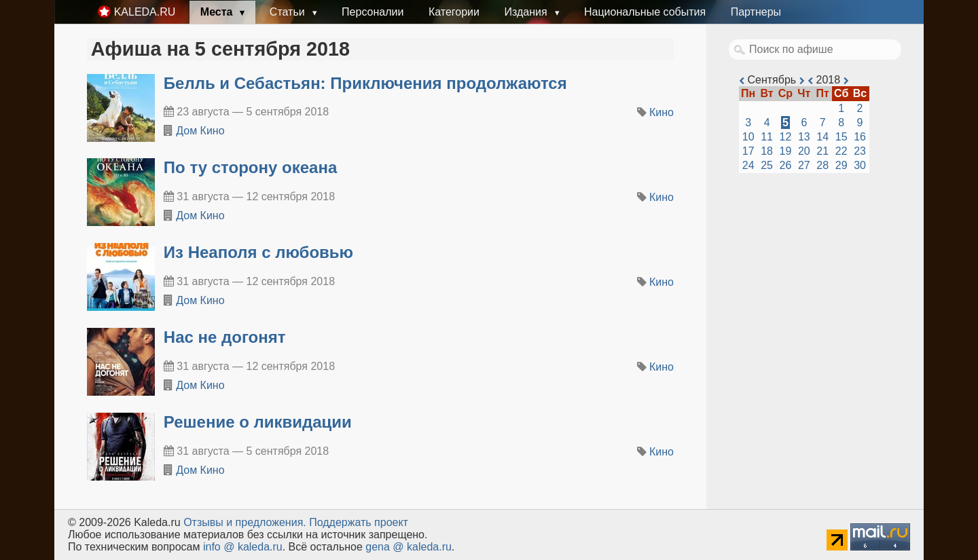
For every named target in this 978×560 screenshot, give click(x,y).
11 (767, 137)
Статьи (289, 12)
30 (860, 165)
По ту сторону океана (250, 167)
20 (804, 151)
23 (860, 151)
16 (860, 137)
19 (786, 151)
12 (786, 137)
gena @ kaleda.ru (409, 547)
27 (804, 165)
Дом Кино (200, 131)
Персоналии (373, 12)
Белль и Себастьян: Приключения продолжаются (365, 83)
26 (786, 165)
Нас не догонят (225, 337)
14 (822, 137)
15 (841, 137)
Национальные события (645, 12)
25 (767, 165)
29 (841, 165)
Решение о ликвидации (258, 422)
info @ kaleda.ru (243, 547)
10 (748, 137)
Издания (527, 12)
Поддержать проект (359, 522)
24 (748, 165)
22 (841, 151)
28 (822, 165)
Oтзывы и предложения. (245, 522)
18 (767, 151)
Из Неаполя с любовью (258, 252)
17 (748, 151)
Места (218, 12)
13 (804, 137)
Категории (454, 12)
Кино (662, 112)
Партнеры (756, 12)
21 (822, 151)
